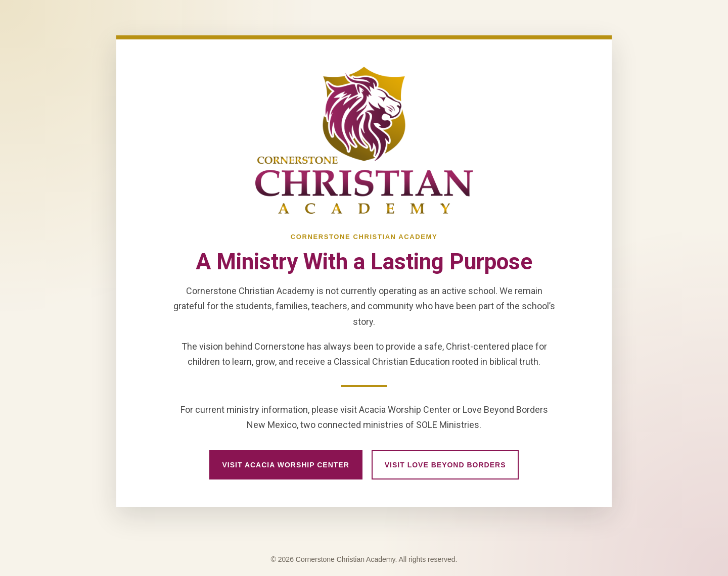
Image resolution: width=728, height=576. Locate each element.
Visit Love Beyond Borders (445, 465)
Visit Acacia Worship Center (286, 465)
